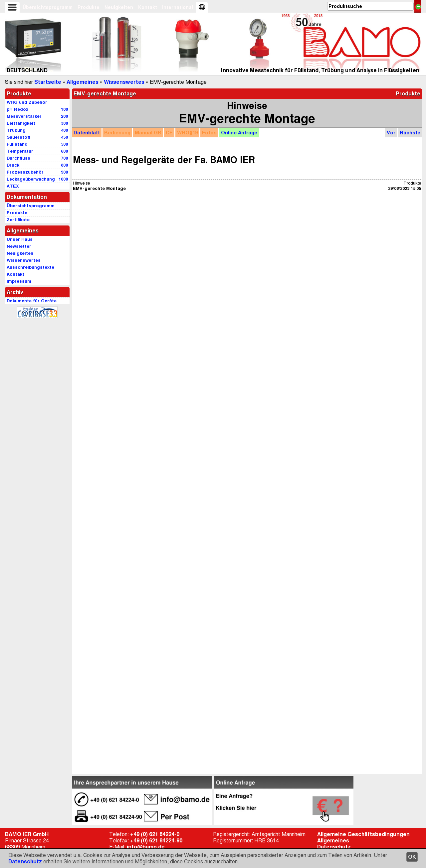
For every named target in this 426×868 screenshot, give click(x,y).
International (178, 7)
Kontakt (148, 7)
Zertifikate (18, 220)
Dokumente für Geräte (32, 301)
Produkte (89, 7)
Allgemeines (83, 82)
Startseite (48, 82)
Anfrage (239, 133)
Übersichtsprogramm (48, 7)
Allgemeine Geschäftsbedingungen (363, 834)
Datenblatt (87, 133)
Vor (391, 133)
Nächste (410, 133)
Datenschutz (25, 862)
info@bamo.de (146, 847)
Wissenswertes (124, 82)
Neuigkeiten (119, 7)
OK (412, 857)
